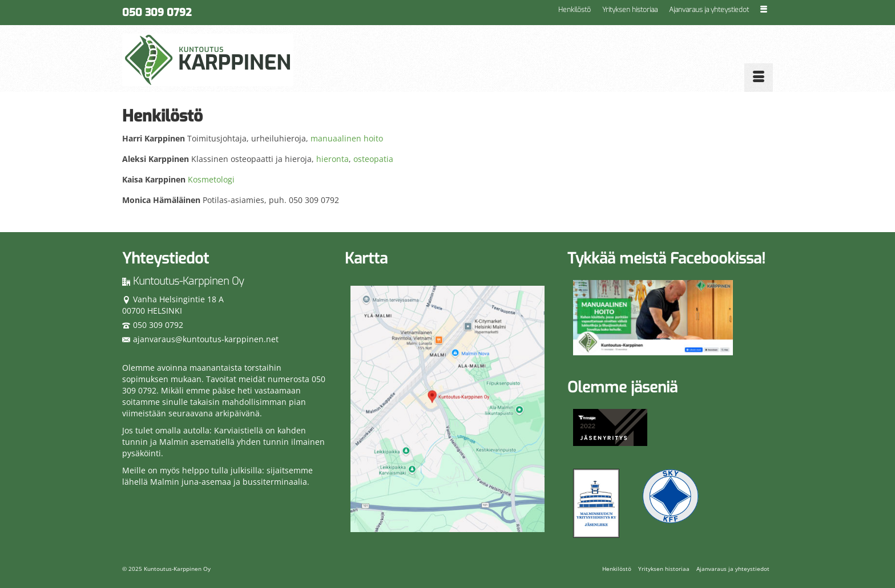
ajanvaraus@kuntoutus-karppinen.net (200, 339)
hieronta (332, 159)
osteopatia (373, 159)
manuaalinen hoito (347, 138)
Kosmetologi (211, 179)
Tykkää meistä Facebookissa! (666, 259)
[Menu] (759, 78)
